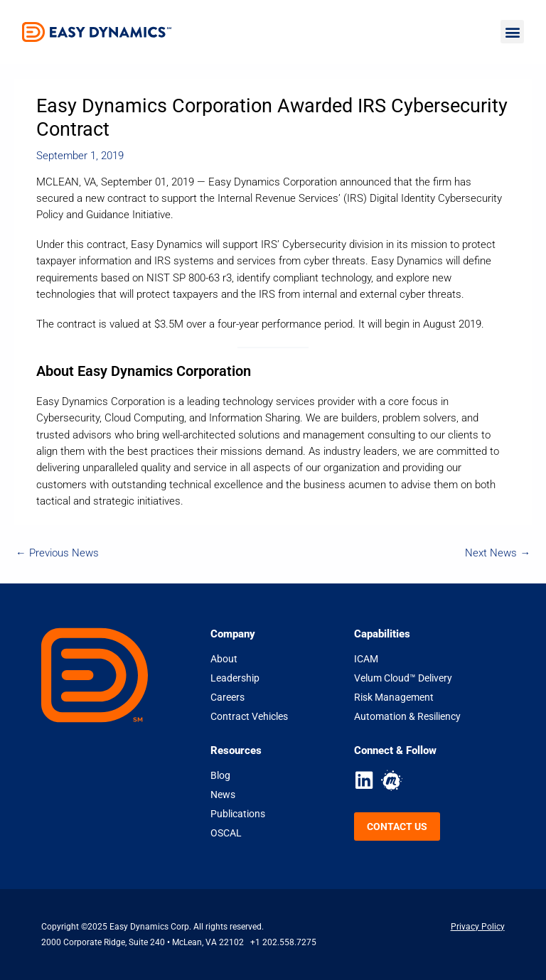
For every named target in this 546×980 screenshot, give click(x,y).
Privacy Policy (478, 926)
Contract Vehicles (249, 716)
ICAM (366, 659)
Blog (220, 775)
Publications (238, 814)
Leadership (235, 678)
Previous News (57, 553)
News (223, 795)
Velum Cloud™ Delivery (403, 678)
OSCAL (226, 833)
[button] (512, 32)
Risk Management (394, 697)
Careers (227, 697)
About (224, 659)
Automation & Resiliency (407, 716)
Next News (498, 553)
